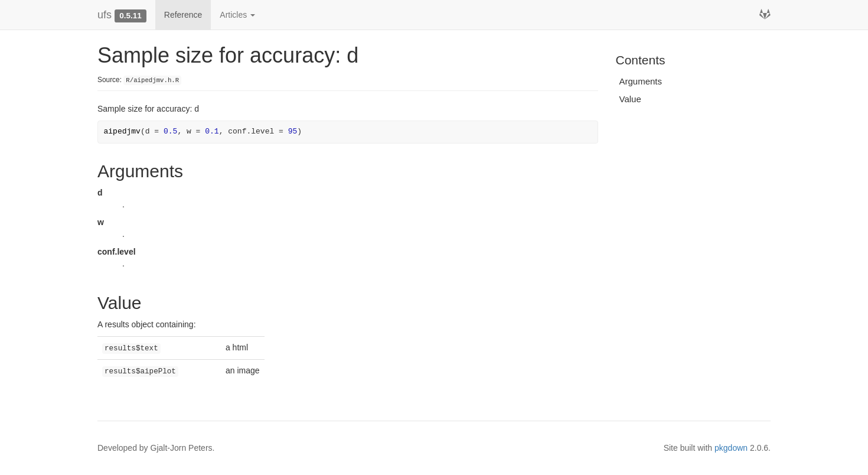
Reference (183, 15)
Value (630, 99)
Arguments (641, 81)
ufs (105, 15)
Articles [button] (237, 15)
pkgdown (731, 448)
